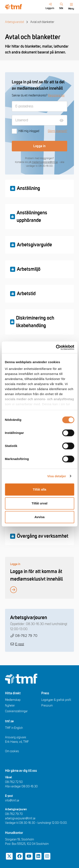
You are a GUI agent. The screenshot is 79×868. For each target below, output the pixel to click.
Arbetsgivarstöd (14, 22)
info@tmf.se (12, 801)
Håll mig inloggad (25, 131)
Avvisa (40, 517)
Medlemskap (13, 700)
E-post (20, 644)
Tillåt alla (40, 489)
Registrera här (56, 95)
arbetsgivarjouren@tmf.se (20, 818)
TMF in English (14, 728)
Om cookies (12, 751)
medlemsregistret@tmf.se (45, 162)
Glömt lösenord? (58, 131)
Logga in (39, 146)
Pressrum (47, 706)
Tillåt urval (39, 503)
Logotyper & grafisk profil (56, 700)
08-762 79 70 (26, 636)
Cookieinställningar (16, 711)
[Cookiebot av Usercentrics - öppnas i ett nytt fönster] (56, 347)
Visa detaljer (57, 476)
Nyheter (10, 706)
